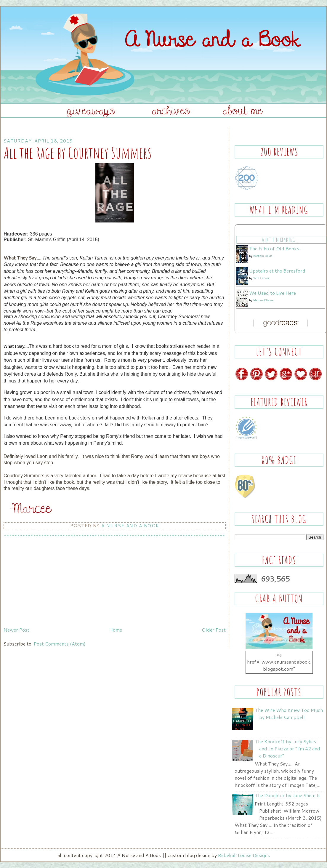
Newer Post (16, 630)
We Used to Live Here (272, 293)
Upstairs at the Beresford (277, 271)
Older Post (214, 630)
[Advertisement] (48, 583)
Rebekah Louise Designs (244, 855)
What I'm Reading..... (281, 240)
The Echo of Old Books (274, 248)
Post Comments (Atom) (60, 644)
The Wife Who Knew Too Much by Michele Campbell (289, 714)
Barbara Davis (263, 256)
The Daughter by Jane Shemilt (287, 795)
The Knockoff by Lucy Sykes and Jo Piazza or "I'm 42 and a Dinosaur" (287, 748)
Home (116, 630)
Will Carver (261, 278)
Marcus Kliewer (264, 300)
